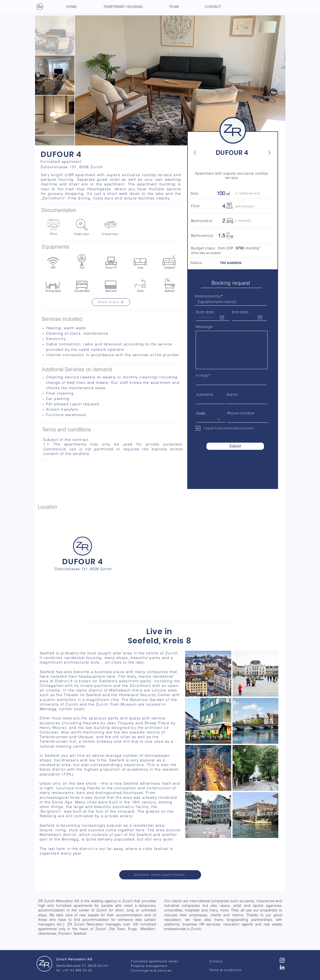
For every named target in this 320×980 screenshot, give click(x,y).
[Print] (54, 227)
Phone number (241, 413)
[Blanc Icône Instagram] (282, 960)
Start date (205, 312)
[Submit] (235, 446)
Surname (205, 395)
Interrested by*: (209, 296)
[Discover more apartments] (160, 875)
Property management (149, 966)
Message (204, 327)
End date (240, 312)
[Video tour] (82, 227)
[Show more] (111, 302)
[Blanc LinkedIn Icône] (282, 967)
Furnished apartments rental (155, 961)
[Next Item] (277, 81)
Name (232, 395)
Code (201, 413)
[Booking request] (231, 283)
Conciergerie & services (151, 970)
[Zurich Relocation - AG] (45, 964)
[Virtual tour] (110, 227)
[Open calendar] (222, 317)
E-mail (202, 376)
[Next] (267, 153)
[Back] (198, 153)
